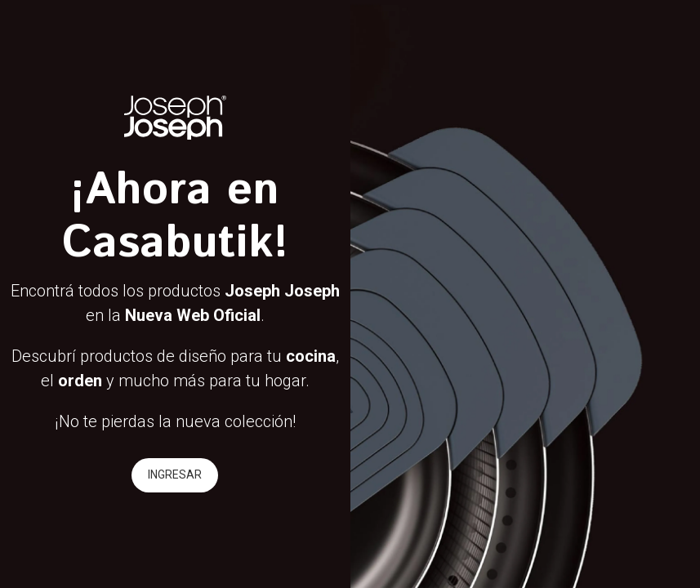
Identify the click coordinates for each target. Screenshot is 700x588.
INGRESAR (175, 474)
